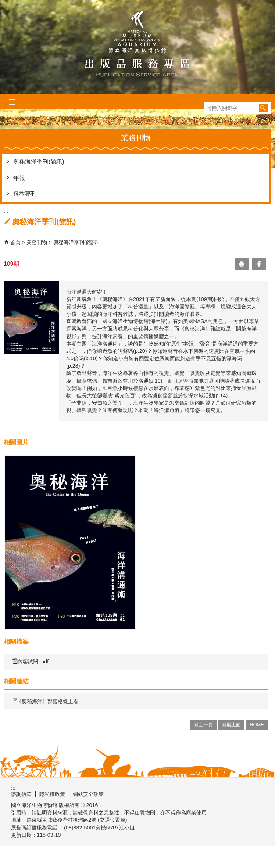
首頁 (15, 242)
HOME (257, 725)
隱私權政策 (52, 794)
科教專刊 (25, 194)
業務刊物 (37, 242)
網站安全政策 (88, 794)
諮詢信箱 (21, 794)
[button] (263, 108)
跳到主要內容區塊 (4, 4)
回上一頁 (203, 725)
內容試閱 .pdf (30, 661)
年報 (19, 178)
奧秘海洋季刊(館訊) (39, 162)
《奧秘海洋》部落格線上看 (45, 701)
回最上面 (231, 725)
